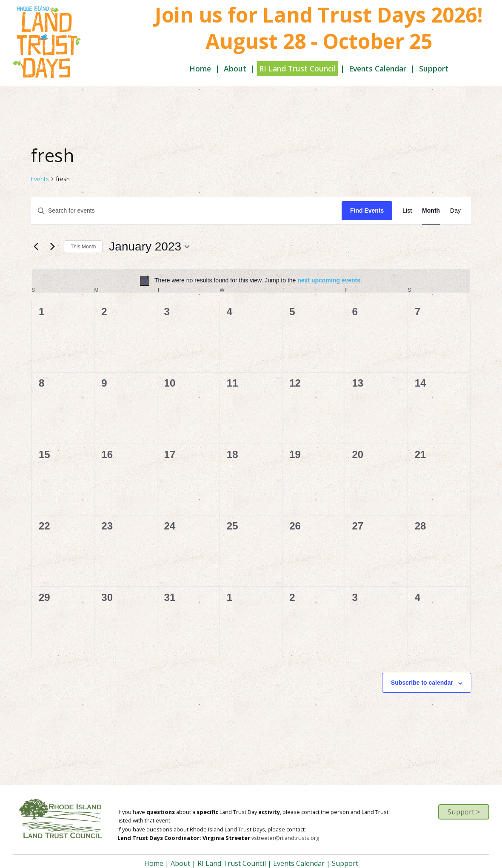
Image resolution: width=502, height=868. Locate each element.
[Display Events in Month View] (431, 211)
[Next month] (52, 247)
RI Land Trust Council (298, 68)
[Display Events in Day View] (455, 211)
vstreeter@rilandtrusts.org (285, 838)
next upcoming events (329, 280)
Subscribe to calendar (422, 683)
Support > (464, 812)
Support (434, 68)
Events (40, 179)
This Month (83, 247)
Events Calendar (378, 68)
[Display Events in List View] (407, 211)
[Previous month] (36, 247)
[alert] (251, 281)
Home (200, 68)
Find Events (367, 211)
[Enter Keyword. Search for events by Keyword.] (186, 211)
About (235, 68)
